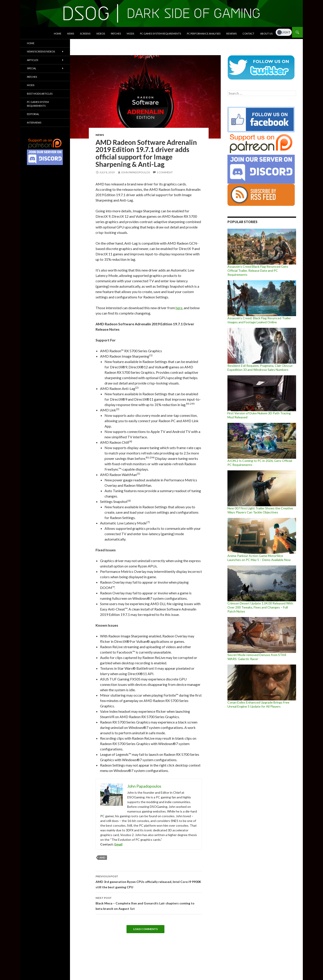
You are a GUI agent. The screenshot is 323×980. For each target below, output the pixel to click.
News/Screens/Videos (41, 51)
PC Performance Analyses (204, 34)
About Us (266, 34)
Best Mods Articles (40, 94)
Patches (116, 34)
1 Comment (165, 172)
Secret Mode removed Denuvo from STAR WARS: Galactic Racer (257, 657)
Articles (33, 60)
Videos (101, 34)
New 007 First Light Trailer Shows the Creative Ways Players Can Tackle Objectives (260, 510)
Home (58, 34)
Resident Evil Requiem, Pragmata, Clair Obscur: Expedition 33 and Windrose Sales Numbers (260, 368)
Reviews (231, 34)
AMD (102, 857)
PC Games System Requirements (160, 34)
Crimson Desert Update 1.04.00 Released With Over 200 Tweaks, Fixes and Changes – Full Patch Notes (260, 607)
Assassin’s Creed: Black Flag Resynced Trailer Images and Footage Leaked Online (259, 320)
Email (118, 844)
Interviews (34, 123)
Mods (130, 34)
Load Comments (145, 929)
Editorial (33, 114)
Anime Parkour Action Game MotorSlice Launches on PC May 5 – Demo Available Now (259, 558)
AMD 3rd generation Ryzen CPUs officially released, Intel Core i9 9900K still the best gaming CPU (149, 881)
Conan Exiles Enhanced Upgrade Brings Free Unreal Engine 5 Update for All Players (258, 704)
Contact (248, 34)
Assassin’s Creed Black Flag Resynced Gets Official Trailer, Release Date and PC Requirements (258, 271)
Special (32, 68)
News (71, 34)
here (179, 308)
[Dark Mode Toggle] (284, 32)
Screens (85, 34)
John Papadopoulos (135, 172)
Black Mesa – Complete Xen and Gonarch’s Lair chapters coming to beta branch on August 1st (149, 903)
